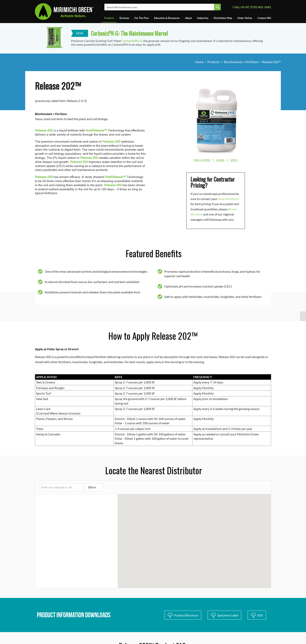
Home (199, 62)
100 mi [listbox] (93, 488)
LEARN (220, 160)
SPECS (234, 160)
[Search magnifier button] (217, 7)
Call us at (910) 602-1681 (252, 7)
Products (214, 62)
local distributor (229, 199)
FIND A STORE (202, 160)
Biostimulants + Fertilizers (241, 62)
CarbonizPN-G (132, 41)
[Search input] (160, 7)
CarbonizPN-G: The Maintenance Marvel (129, 33)
